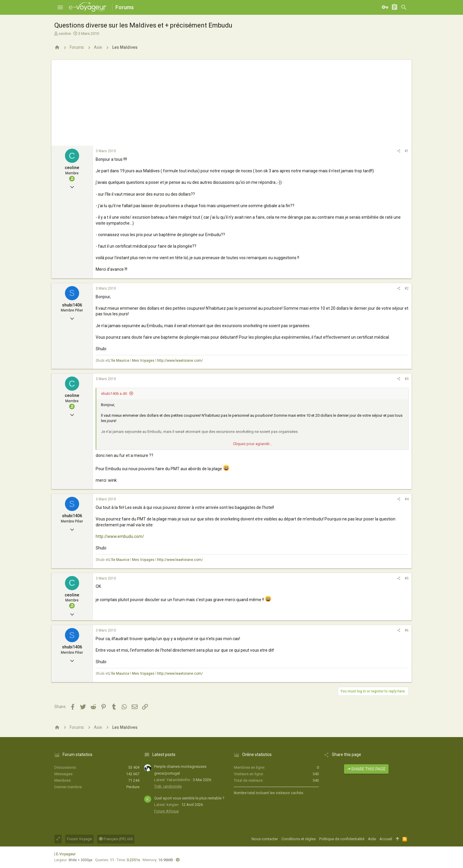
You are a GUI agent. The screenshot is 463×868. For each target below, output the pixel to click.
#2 (407, 288)
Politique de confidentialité (342, 839)
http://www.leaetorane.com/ (180, 361)
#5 (407, 578)
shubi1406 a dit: (114, 394)
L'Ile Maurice (119, 361)
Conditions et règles (299, 839)
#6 (407, 630)
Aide (372, 839)
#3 (407, 379)
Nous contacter (265, 839)
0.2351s (133, 860)
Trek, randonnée (168, 786)
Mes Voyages (143, 361)
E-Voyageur (66, 854)
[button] (60, 7)
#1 (407, 151)
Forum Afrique (166, 811)
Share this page (366, 769)
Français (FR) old (116, 839)
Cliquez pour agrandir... (252, 444)
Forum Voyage (79, 839)
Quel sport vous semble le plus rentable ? (189, 798)
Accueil (386, 839)
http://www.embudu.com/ (120, 536)
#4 (407, 499)
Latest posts (164, 755)
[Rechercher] (404, 7)
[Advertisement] (231, 101)
